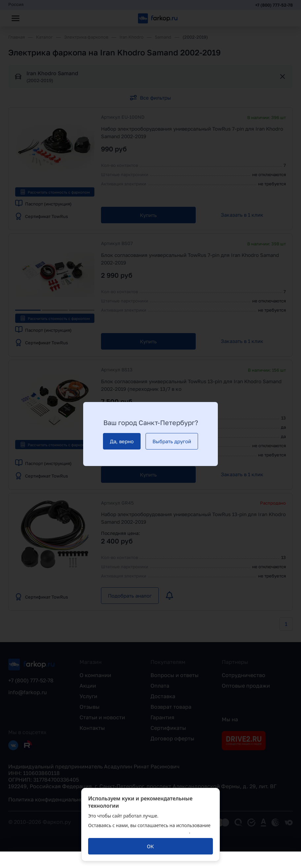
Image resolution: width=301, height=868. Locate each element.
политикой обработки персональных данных (139, 832)
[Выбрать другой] (172, 441)
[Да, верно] (122, 441)
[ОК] (150, 846)
